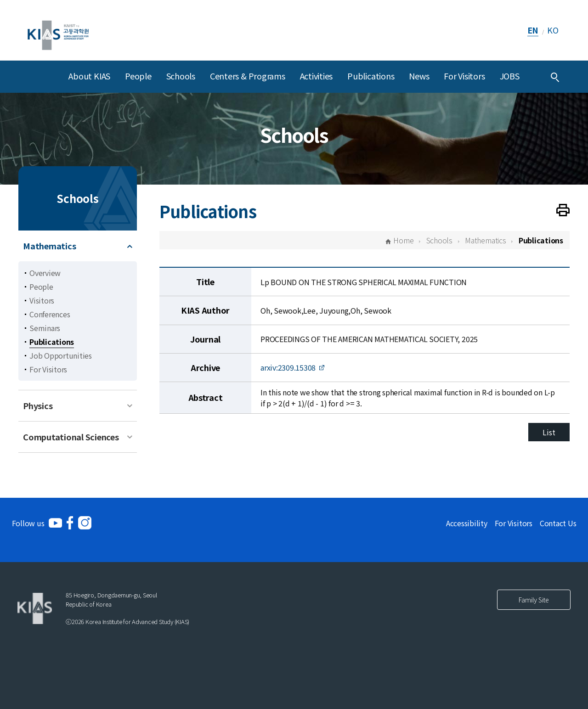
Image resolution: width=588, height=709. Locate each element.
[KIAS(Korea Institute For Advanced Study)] (58, 30)
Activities (317, 76)
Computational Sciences (71, 437)
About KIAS (89, 76)
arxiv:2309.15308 (288, 367)
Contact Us (558, 523)
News (419, 76)
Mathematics (49, 246)
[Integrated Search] (555, 77)
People (138, 76)
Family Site (534, 600)
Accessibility (467, 523)
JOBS (510, 76)
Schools (181, 76)
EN (533, 30)
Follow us (28, 523)
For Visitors (464, 76)
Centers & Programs (248, 76)
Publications (371, 76)
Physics (38, 405)
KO (553, 30)
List (549, 432)
